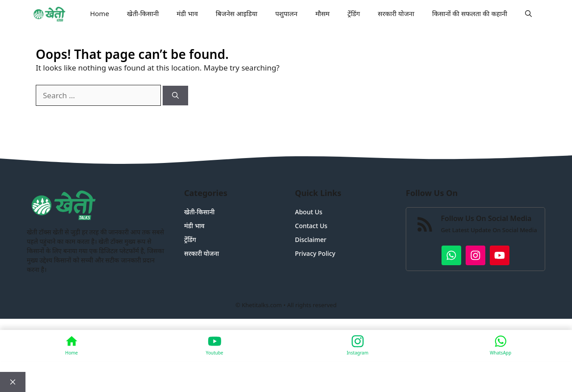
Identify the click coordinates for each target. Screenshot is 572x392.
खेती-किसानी (143, 13)
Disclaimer (311, 240)
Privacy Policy (315, 253)
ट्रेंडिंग (354, 13)
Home (99, 13)
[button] (528, 13)
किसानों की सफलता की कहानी (470, 13)
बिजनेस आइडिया (237, 13)
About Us (309, 212)
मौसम (323, 13)
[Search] (175, 96)
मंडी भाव (187, 13)
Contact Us (311, 226)
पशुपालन (286, 13)
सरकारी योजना (396, 13)
